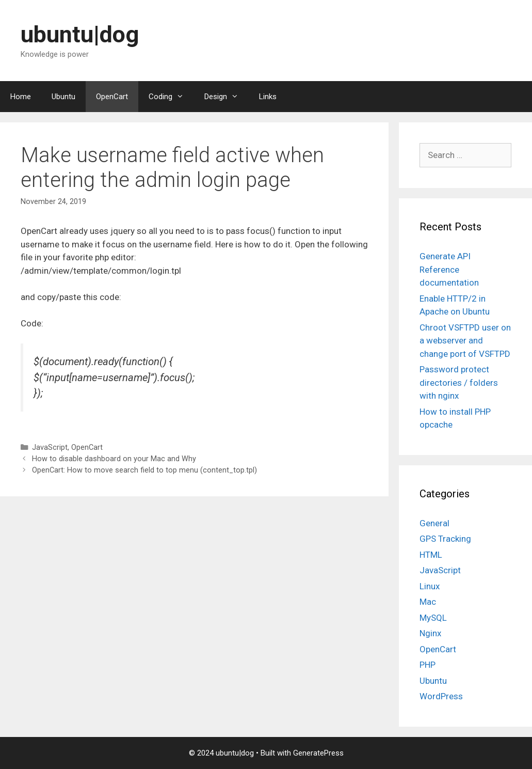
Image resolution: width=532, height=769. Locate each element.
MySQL (433, 618)
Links (268, 97)
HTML (431, 555)
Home (21, 97)
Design (227, 97)
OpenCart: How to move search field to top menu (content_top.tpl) (144, 470)
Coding (171, 97)
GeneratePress (318, 753)
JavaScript (50, 448)
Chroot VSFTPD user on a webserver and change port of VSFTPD (465, 341)
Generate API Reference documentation (449, 269)
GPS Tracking (445, 539)
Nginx (430, 633)
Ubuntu (63, 97)
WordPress (441, 696)
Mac (428, 602)
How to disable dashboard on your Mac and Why (114, 459)
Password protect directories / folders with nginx (459, 382)
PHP (428, 665)
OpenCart (112, 97)
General (434, 523)
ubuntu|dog (80, 34)
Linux (430, 586)
